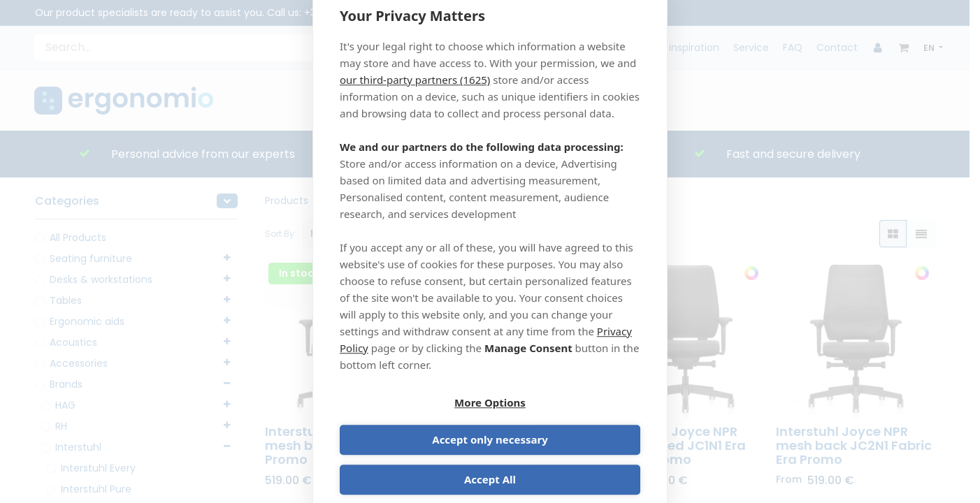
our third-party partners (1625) (415, 97)
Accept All (490, 462)
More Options (412, 423)
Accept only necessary (567, 423)
